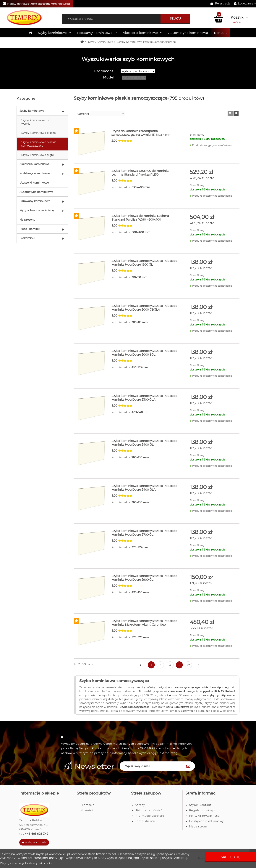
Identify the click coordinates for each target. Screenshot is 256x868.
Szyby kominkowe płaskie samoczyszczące (39, 144)
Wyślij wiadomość (34, 845)
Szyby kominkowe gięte (38, 155)
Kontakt (221, 33)
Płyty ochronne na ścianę (37, 211)
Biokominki (27, 238)
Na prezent (27, 220)
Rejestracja (223, 4)
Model (109, 78)
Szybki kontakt (200, 807)
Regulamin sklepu (203, 813)
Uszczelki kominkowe (34, 183)
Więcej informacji (12, 863)
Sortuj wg (83, 114)
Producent (104, 71)
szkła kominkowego (182, 694)
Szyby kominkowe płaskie (39, 133)
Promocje (88, 807)
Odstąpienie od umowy (206, 824)
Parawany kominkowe (35, 201)
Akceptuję (230, 857)
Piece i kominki (30, 229)
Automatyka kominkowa (36, 192)
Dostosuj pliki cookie (39, 863)
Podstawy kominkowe (35, 174)
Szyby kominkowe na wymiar (36, 122)
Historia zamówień (149, 813)
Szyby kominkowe (32, 111)
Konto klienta (145, 824)
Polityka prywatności (205, 818)
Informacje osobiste (149, 818)
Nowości (87, 813)
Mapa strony (198, 829)
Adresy (140, 807)
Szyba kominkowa (97, 683)
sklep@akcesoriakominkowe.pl (49, 4)
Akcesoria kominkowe (35, 164)
